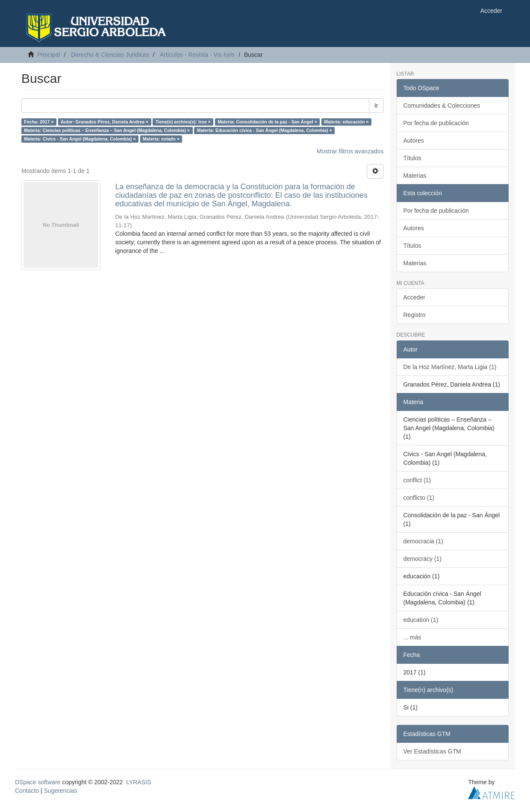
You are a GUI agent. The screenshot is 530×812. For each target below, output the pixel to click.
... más (412, 637)
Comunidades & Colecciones (442, 106)
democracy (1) (423, 559)
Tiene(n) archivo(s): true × (183, 122)
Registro (415, 315)
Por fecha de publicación (436, 123)
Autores (414, 141)
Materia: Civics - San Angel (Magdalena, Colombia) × (80, 139)
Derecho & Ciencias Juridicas (110, 55)
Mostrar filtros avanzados (350, 151)
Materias (415, 176)
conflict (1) (417, 480)
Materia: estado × (161, 139)
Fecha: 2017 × (39, 122)
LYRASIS (138, 782)
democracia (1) (423, 541)
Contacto (27, 791)
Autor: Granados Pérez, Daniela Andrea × (105, 122)
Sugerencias (60, 791)
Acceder (414, 297)
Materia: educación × (346, 122)
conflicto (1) (419, 498)
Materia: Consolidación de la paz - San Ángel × (267, 122)
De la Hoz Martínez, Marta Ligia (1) (450, 367)
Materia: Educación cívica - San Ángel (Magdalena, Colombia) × (265, 130)
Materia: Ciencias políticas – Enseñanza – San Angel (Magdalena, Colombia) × (107, 130)
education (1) (421, 620)
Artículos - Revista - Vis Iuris (197, 55)
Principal (49, 55)
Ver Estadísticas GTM (432, 751)
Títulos (412, 158)
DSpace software (38, 782)
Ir (376, 106)
